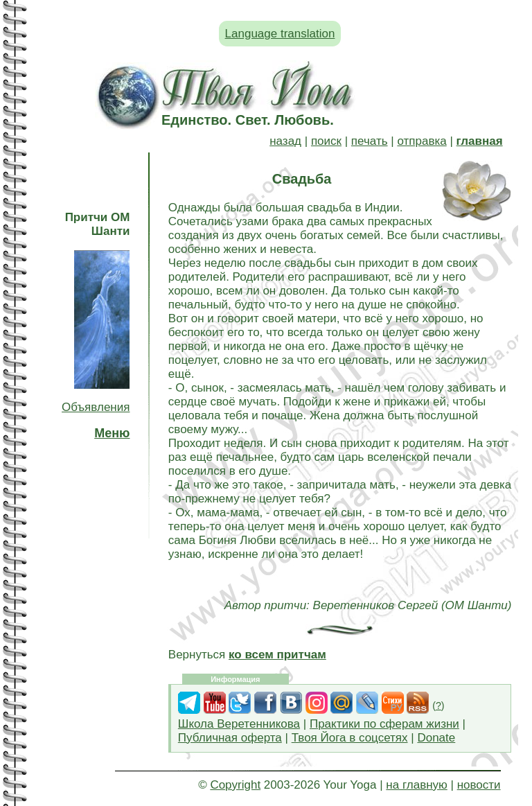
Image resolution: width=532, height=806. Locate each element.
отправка (422, 141)
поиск (326, 141)
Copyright (235, 785)
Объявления (96, 407)
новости (479, 785)
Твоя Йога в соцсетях (350, 738)
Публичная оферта (230, 738)
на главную (416, 785)
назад (285, 141)
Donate (436, 738)
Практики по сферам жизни (384, 724)
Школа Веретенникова (239, 724)
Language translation (280, 34)
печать (370, 141)
